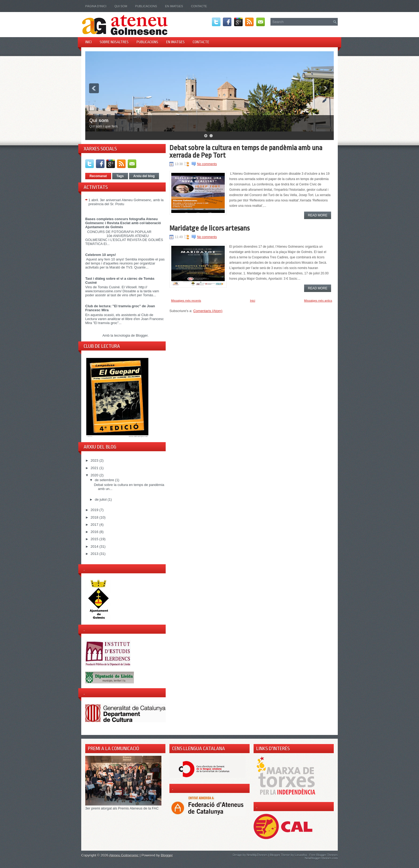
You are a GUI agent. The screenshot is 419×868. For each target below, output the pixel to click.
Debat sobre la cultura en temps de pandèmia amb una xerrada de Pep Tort (246, 151)
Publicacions (146, 6)
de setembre (105, 480)
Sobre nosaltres (114, 42)
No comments (207, 164)
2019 (95, 510)
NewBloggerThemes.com (321, 858)
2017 (95, 525)
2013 (95, 554)
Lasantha (301, 855)
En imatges (174, 6)
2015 (95, 539)
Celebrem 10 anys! (101, 255)
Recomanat (98, 176)
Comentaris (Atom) (208, 311)
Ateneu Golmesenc (124, 855)
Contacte (199, 6)
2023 (95, 460)
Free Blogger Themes (324, 855)
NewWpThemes (257, 855)
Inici (88, 42)
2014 (95, 546)
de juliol (101, 499)
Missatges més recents (186, 301)
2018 (95, 517)
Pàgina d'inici (96, 6)
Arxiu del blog (144, 176)
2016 (95, 532)
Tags (120, 176)
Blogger (142, 335)
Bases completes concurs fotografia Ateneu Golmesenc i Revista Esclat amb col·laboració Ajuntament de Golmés (123, 223)
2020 (95, 475)
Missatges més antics (318, 301)
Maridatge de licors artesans (210, 228)
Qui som (121, 6)
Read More (318, 215)
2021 (95, 468)
